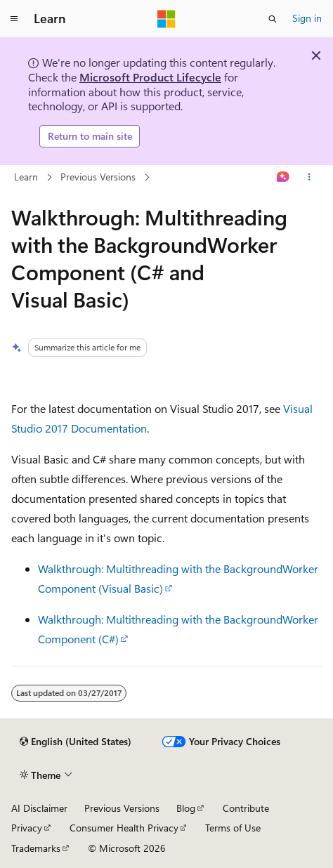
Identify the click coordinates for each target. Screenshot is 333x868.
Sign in (307, 18)
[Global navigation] (14, 19)
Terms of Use (233, 828)
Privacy (27, 828)
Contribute (246, 808)
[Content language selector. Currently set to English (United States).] (76, 742)
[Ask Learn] (283, 177)
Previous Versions (98, 177)
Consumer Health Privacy (124, 828)
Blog (186, 808)
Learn (26, 177)
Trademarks (36, 848)
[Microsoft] (166, 19)
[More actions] (309, 177)
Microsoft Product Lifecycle (150, 77)
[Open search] (273, 19)
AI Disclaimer (39, 808)
